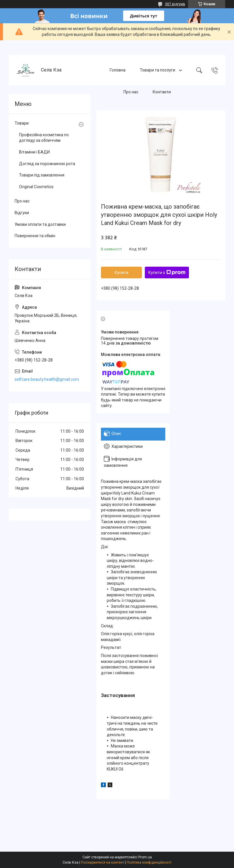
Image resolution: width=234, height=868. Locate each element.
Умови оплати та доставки (40, 224)
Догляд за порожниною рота (47, 164)
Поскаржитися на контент (103, 862)
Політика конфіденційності (149, 862)
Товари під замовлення (42, 175)
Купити (122, 273)
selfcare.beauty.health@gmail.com (47, 379)
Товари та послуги (158, 70)
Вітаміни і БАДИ (34, 152)
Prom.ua (145, 857)
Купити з (167, 273)
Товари (22, 123)
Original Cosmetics (36, 187)
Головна (118, 70)
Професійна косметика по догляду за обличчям (44, 138)
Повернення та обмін (35, 236)
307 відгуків (175, 4)
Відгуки (22, 213)
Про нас (131, 92)
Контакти (162, 92)
